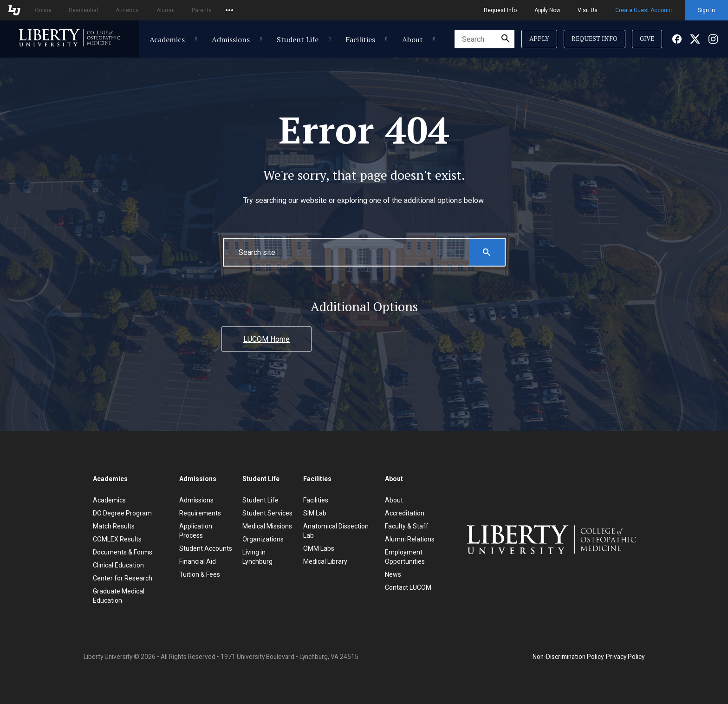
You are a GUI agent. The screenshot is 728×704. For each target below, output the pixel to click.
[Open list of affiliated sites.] (229, 10)
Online (43, 10)
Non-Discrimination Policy (568, 657)
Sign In (706, 10)
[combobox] (484, 39)
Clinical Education (118, 565)
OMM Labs (319, 548)
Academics (167, 39)
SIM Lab (315, 513)
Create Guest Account (644, 10)
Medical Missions (267, 526)
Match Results (114, 526)
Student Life (298, 39)
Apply (539, 39)
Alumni (166, 10)
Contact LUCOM (408, 587)
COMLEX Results (117, 539)
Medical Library (325, 561)
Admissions (231, 39)
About (413, 39)
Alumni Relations (410, 539)
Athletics (127, 10)
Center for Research (123, 578)
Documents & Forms (123, 552)
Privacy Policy (625, 657)
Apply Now (547, 10)
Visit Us (588, 10)
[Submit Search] (506, 39)
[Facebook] (677, 39)
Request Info (500, 10)
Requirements (200, 513)
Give (647, 39)
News (393, 574)
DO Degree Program (122, 513)
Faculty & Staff (407, 526)
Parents (202, 10)
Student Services (267, 513)
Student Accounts (206, 548)
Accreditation (405, 513)
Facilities (360, 39)
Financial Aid (198, 561)
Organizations (263, 539)
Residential (83, 10)
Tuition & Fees (200, 574)
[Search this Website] (487, 252)
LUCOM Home (266, 339)
